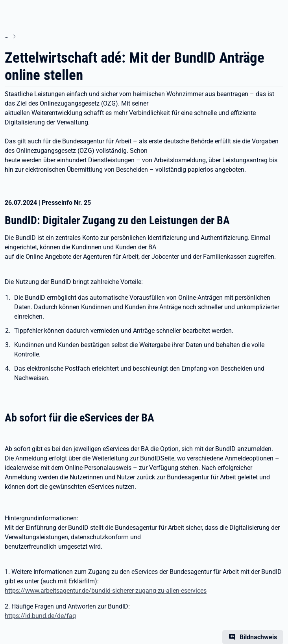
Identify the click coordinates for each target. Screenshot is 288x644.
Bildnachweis (258, 637)
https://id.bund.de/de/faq (40, 616)
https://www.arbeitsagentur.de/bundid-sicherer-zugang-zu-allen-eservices (106, 591)
